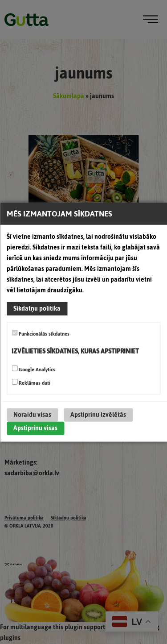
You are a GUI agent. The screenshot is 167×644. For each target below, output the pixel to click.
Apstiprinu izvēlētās (98, 415)
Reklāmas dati (31, 383)
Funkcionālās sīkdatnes (41, 334)
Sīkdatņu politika (37, 309)
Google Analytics (33, 370)
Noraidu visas (32, 415)
